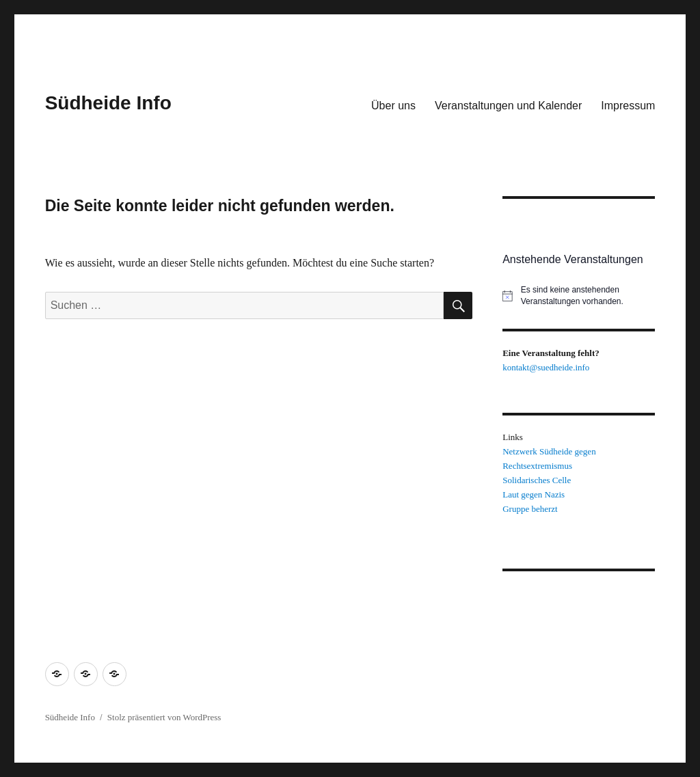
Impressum (628, 106)
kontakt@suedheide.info (546, 367)
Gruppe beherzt (530, 509)
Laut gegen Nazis (534, 494)
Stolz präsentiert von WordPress (164, 717)
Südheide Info (108, 103)
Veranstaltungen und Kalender (508, 106)
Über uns (393, 106)
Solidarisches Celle (537, 480)
